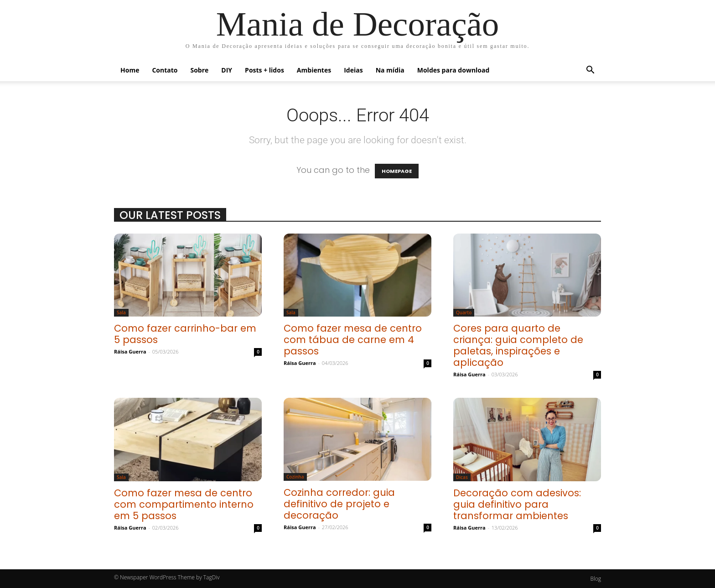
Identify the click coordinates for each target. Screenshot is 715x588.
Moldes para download (453, 70)
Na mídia (390, 70)
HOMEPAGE (397, 171)
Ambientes (314, 70)
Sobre (199, 70)
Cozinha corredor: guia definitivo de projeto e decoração (339, 504)
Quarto (464, 312)
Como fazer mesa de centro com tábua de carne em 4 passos (353, 340)
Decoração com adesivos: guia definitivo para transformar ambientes (517, 504)
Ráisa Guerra (130, 351)
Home (130, 70)
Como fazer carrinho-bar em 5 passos (185, 334)
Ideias (353, 70)
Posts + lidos (264, 70)
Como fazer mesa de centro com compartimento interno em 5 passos (184, 504)
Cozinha (295, 477)
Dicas (462, 477)
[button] (590, 70)
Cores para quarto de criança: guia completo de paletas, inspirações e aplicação (518, 345)
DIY (227, 70)
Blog (596, 579)
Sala (121, 312)
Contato (165, 70)
